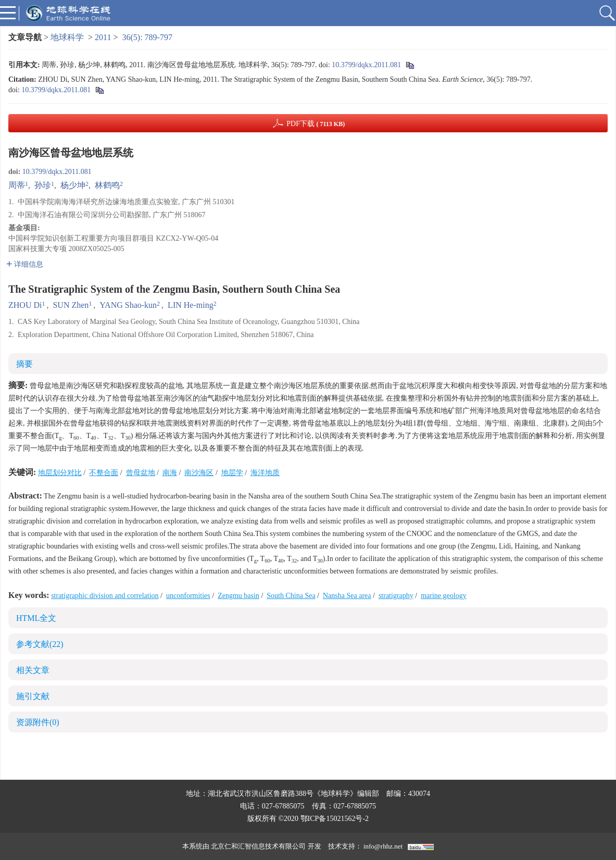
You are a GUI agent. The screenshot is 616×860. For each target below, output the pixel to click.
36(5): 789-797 (147, 37)
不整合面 (104, 473)
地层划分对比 (60, 473)
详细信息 (25, 264)
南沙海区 (199, 473)
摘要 (24, 364)
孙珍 (43, 185)
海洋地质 (265, 473)
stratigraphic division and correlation (105, 596)
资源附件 (38, 722)
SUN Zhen (71, 305)
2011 (103, 37)
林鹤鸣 (107, 185)
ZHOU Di (25, 305)
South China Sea (291, 596)
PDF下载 (316, 124)
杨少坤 (73, 185)
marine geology (443, 596)
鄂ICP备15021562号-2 (335, 819)
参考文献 (40, 644)
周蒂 (17, 185)
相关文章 (33, 670)
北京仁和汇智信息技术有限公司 (258, 846)
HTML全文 (36, 618)
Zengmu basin (238, 596)
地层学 (232, 473)
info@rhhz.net (383, 846)
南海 (170, 473)
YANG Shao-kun (128, 305)
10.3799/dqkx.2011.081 (366, 65)
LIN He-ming (191, 305)
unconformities (188, 596)
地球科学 (67, 37)
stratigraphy (396, 596)
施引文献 (33, 696)
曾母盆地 (141, 473)
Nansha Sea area (347, 596)
